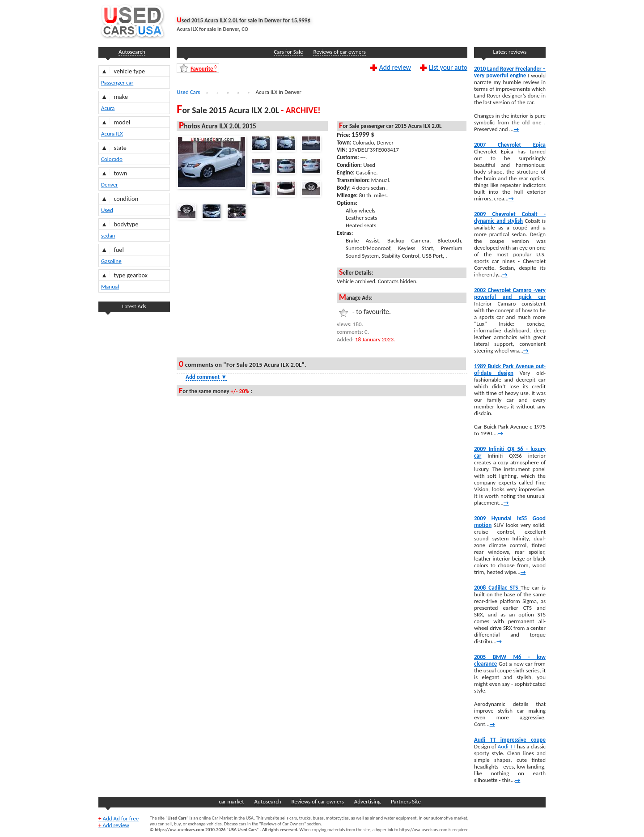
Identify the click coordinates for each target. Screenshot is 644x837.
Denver (110, 185)
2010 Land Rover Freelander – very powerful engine (510, 72)
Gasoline (111, 261)
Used (107, 210)
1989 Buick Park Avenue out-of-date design (510, 370)
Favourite (203, 68)
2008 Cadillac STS (497, 588)
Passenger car (117, 83)
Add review (395, 67)
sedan (108, 236)
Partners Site (406, 801)
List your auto (448, 67)
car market (231, 801)
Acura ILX (112, 134)
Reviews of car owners (339, 52)
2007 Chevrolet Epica (510, 145)
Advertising (367, 801)
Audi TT (507, 746)
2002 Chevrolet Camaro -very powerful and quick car (510, 293)
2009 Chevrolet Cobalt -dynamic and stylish (510, 217)
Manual (110, 287)
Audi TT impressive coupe (510, 740)
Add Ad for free (119, 818)
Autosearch (132, 52)
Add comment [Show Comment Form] (206, 377)
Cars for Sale (288, 52)
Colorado (112, 159)
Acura (108, 108)
